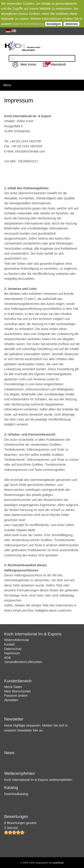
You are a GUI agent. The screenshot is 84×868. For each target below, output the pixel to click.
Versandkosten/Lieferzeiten (23, 662)
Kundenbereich (18, 681)
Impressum (12, 653)
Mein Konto (28, 64)
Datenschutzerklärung (28, 24)
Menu (7, 85)
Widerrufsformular (17, 640)
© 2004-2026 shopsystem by (42, 863)
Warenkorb (58, 64)
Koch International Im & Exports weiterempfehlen (38, 780)
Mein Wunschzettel (17, 691)
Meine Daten (13, 687)
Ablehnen (71, 24)
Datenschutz (13, 649)
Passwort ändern (16, 696)
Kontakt (10, 644)
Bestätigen (54, 24)
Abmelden (11, 700)
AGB (8, 658)
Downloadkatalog (16, 794)
